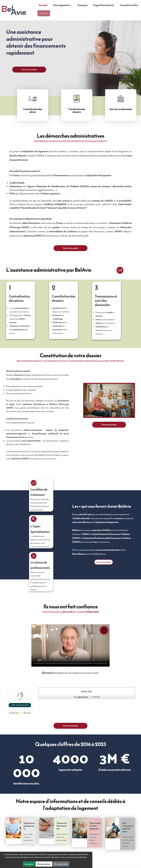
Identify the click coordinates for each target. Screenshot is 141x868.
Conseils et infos (129, 6)
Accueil (43, 6)
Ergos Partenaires (104, 6)
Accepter (53, 864)
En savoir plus (85, 864)
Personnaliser (68, 864)
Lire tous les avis (20, 705)
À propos (83, 6)
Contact (45, 14)
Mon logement (62, 6)
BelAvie (14, 12)
